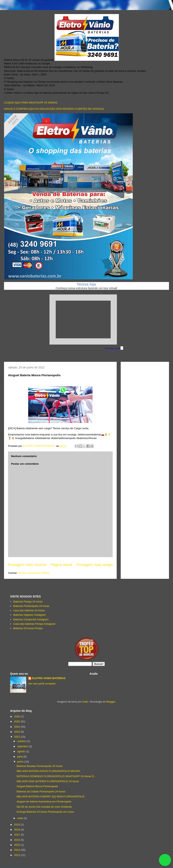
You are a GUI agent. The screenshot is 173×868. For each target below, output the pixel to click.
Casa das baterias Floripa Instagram (34, 624)
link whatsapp (165, 860)
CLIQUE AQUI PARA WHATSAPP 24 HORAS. (31, 103)
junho (21, 762)
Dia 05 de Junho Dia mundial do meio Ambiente (44, 807)
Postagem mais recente (27, 565)
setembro (23, 746)
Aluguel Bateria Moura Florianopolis (37, 786)
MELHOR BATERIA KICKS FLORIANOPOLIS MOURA (48, 771)
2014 (17, 850)
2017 (17, 835)
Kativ (85, 702)
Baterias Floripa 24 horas (28, 602)
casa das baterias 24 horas (29, 610)
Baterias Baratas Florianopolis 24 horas (39, 766)
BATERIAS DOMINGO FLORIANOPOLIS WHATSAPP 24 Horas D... (56, 776)
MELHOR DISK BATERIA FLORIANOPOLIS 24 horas (48, 781)
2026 (17, 716)
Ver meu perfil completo (42, 684)
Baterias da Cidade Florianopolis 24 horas (41, 791)
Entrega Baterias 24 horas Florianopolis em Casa (45, 812)
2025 (17, 721)
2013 (17, 855)
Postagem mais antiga (95, 565)
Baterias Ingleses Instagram (29, 615)
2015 (17, 845)
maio (21, 818)
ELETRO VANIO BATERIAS (49, 678)
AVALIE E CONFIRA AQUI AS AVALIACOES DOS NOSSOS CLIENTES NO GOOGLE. (54, 109)
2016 (17, 840)
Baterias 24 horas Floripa (28, 628)
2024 (17, 727)
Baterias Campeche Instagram (31, 619)
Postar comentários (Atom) (34, 573)
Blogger (111, 702)
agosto (22, 751)
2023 (17, 732)
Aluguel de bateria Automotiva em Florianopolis (44, 802)
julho (20, 757)
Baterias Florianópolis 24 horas (31, 606)
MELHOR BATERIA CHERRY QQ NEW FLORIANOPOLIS (50, 797)
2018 (17, 830)
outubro (22, 741)
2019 (17, 825)
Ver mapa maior (113, 348)
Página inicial (61, 565)
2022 (17, 737)
